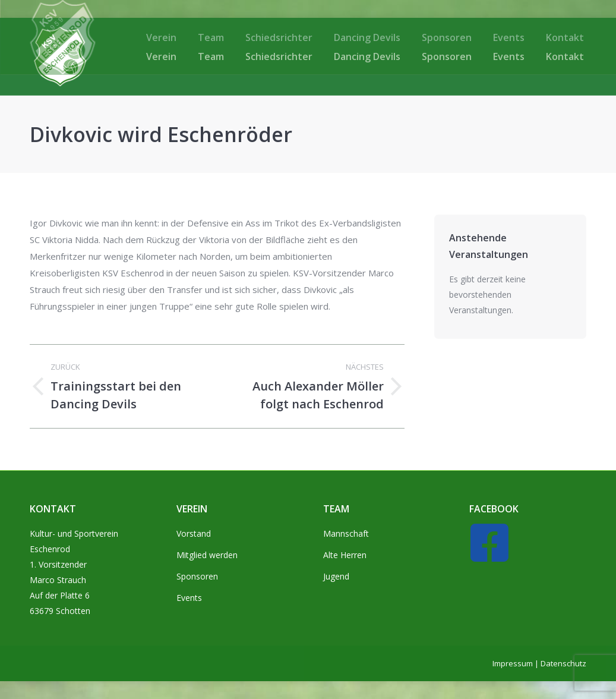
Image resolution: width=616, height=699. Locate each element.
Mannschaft (346, 533)
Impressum (513, 663)
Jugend (336, 576)
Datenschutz (563, 663)
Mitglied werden (207, 555)
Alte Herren (345, 555)
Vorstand (194, 533)
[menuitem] (161, 56)
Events (189, 598)
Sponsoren (197, 576)
